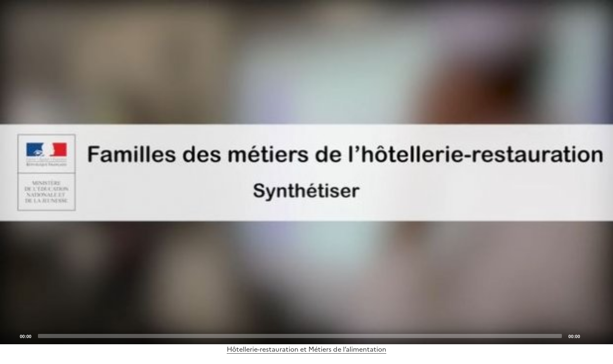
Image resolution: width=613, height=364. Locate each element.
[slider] (300, 336)
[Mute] (589, 336)
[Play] (307, 172)
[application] (306, 172)
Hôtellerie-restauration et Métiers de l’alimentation (306, 349)
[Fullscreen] (602, 336)
